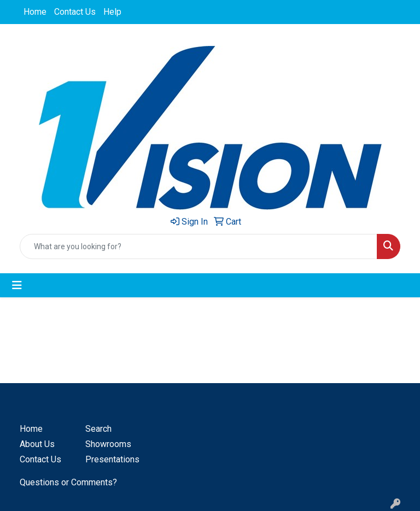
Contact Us (75, 12)
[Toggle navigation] (17, 285)
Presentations (112, 459)
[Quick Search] (199, 246)
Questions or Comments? (68, 482)
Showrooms (108, 444)
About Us (37, 444)
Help (112, 12)
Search (98, 429)
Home (35, 12)
